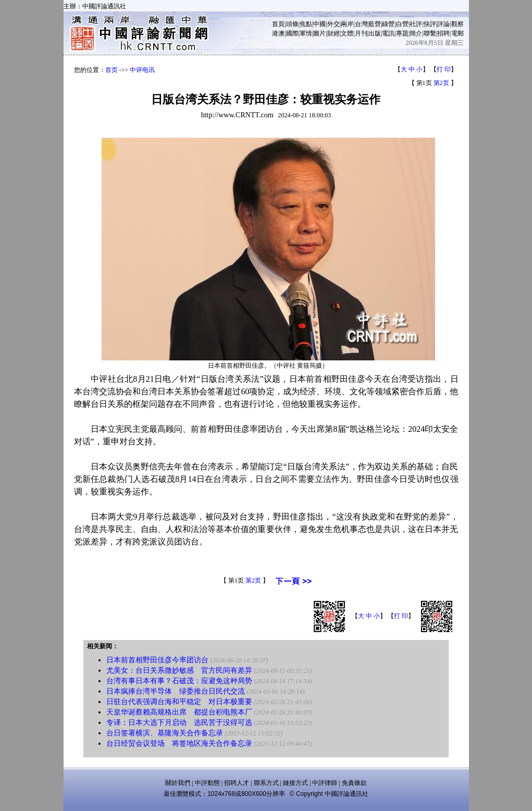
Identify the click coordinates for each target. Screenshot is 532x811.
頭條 (292, 24)
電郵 (457, 33)
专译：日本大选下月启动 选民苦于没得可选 (179, 723)
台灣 (361, 24)
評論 (443, 24)
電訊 (388, 33)
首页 (112, 70)
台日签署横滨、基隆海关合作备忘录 (165, 733)
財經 (333, 33)
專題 (402, 33)
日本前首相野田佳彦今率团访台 (157, 660)
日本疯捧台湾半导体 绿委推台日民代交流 (176, 691)
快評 (430, 24)
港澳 (278, 33)
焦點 (306, 24)
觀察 (457, 24)
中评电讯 (142, 70)
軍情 (306, 33)
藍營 (375, 24)
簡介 (416, 33)
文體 (347, 33)
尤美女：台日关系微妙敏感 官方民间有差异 (179, 670)
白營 (402, 24)
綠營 (388, 24)
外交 (333, 24)
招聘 (443, 33)
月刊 (361, 33)
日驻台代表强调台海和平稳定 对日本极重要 (179, 702)
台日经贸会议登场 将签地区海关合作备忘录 (179, 743)
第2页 (441, 83)
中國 (319, 24)
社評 (416, 24)
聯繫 (430, 33)
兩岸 (347, 24)
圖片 (319, 33)
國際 (292, 33)
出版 (375, 33)
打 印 (444, 69)
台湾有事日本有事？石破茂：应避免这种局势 (179, 681)
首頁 (278, 24)
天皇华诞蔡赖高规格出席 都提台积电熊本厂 (179, 712)
